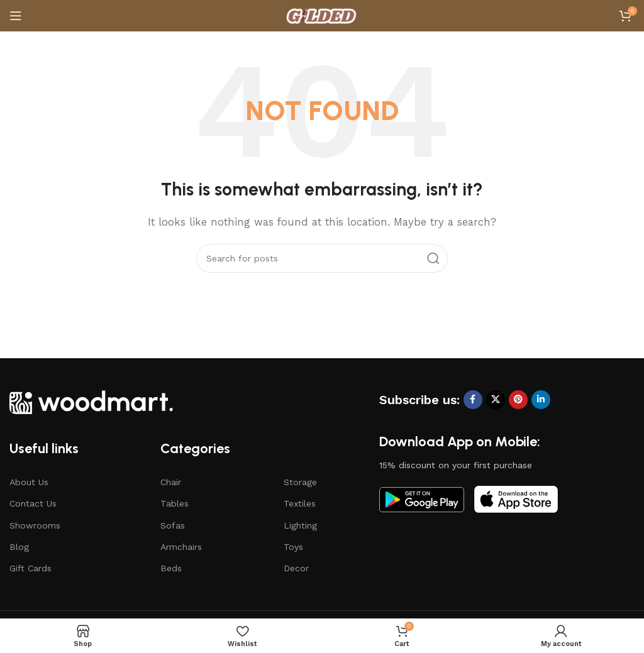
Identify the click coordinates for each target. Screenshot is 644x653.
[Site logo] (322, 15)
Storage (300, 482)
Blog (19, 547)
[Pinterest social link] (518, 400)
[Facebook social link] (473, 400)
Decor (296, 568)
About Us (29, 482)
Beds (171, 568)
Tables (175, 503)
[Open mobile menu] (16, 16)
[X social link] (496, 400)
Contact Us (33, 503)
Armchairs (181, 547)
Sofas (173, 525)
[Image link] (91, 401)
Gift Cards (31, 568)
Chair (171, 482)
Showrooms (35, 525)
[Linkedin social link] (541, 400)
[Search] (322, 258)
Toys (293, 547)
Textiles (300, 503)
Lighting (300, 525)
